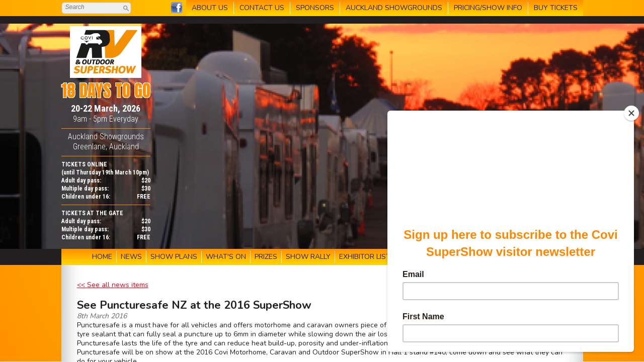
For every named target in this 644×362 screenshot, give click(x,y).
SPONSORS (315, 8)
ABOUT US (210, 8)
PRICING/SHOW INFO (488, 8)
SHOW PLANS (174, 257)
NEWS (131, 257)
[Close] (631, 113)
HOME (102, 257)
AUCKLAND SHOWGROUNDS (394, 8)
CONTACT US (262, 8)
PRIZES (266, 257)
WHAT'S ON (226, 257)
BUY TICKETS (556, 8)
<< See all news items (113, 285)
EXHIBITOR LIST (365, 257)
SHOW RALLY (308, 257)
